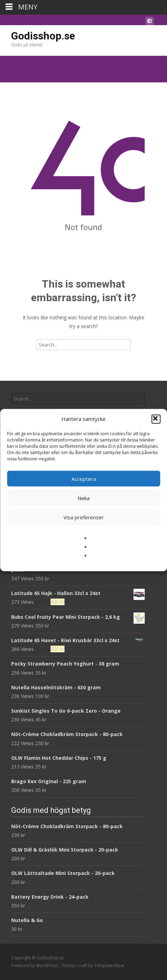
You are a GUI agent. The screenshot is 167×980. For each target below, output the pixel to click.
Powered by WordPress (35, 966)
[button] (156, 419)
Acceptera (84, 478)
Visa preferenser (84, 517)
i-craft (82, 966)
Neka (83, 498)
